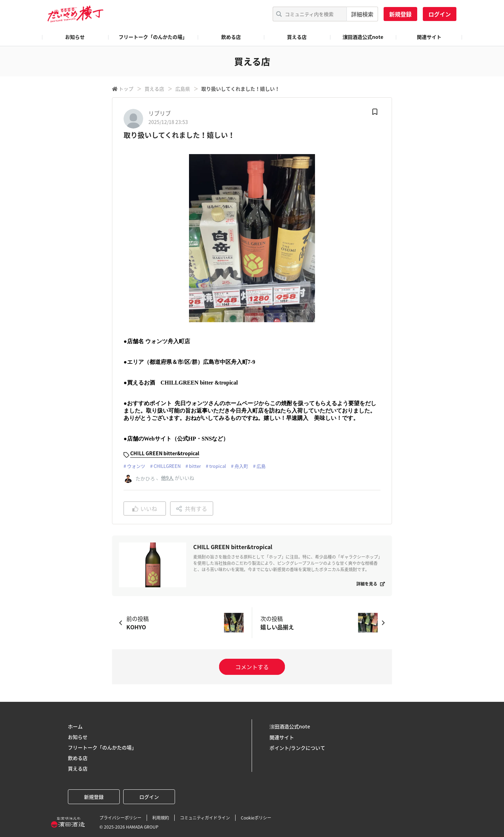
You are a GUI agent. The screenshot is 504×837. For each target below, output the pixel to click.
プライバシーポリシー (120, 818)
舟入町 (241, 466)
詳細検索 (362, 14)
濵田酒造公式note (363, 37)
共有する (192, 509)
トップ (126, 89)
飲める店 (231, 37)
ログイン (440, 14)
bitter (195, 466)
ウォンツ (136, 466)
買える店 (297, 37)
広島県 (183, 89)
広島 (261, 466)
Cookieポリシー (256, 818)
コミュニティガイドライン (205, 818)
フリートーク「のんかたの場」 (153, 37)
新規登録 (400, 14)
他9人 (167, 478)
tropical (218, 466)
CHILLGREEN (167, 466)
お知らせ (75, 37)
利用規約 (161, 818)
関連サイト (429, 37)
